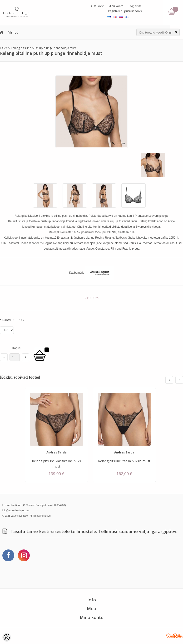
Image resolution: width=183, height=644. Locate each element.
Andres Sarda (57, 452)
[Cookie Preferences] (7, 637)
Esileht (4, 48)
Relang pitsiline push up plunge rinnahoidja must (44, 48)
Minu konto (116, 6)
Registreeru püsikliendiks (125, 11)
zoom (121, 143)
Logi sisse (135, 6)
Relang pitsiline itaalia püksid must (124, 461)
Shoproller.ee (175, 636)
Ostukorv (97, 6)
